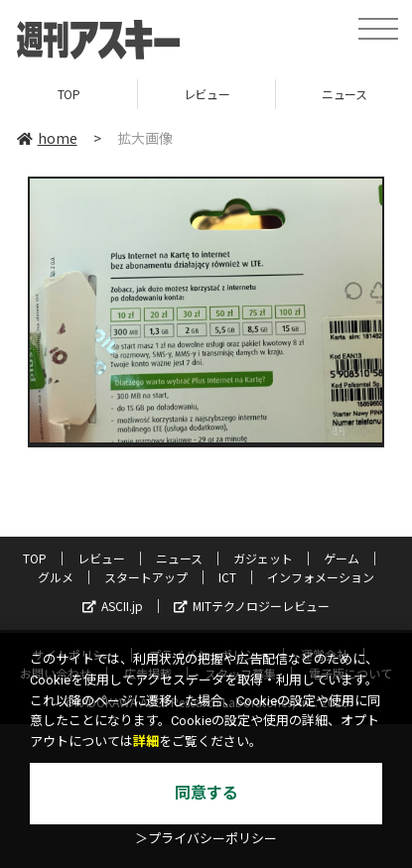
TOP (69, 94)
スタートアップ (146, 577)
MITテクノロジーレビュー (252, 606)
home (47, 138)
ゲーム (342, 558)
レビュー (206, 94)
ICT (227, 577)
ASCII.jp (113, 606)
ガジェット (263, 558)
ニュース (179, 558)
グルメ (56, 577)
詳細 (146, 742)
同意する (206, 793)
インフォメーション (321, 577)
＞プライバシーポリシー (206, 839)
